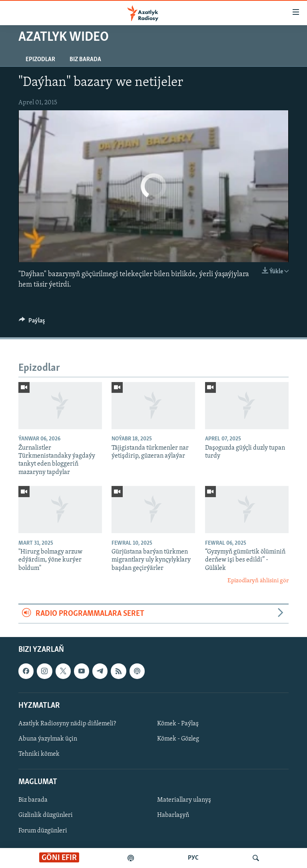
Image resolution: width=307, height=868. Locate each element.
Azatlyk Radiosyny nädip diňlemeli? (67, 724)
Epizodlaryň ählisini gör (258, 581)
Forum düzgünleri (43, 831)
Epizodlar (40, 60)
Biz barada (85, 60)
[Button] (32, 323)
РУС (193, 858)
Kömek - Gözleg (178, 739)
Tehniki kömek (39, 754)
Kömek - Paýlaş (178, 724)
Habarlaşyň (173, 816)
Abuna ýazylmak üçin (48, 739)
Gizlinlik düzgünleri (46, 816)
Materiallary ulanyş (184, 800)
